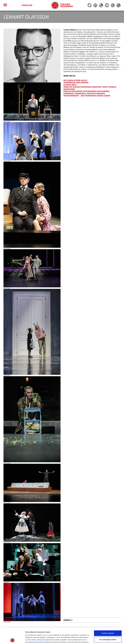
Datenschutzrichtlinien (37, 628)
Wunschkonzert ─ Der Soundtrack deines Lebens (87, 96)
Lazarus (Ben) (70, 85)
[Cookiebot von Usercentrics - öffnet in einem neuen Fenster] (13, 640)
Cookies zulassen (108, 619)
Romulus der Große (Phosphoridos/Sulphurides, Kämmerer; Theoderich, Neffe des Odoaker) (87, 93)
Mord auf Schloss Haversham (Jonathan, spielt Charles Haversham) (90, 88)
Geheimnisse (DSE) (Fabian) (76, 83)
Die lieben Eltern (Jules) (75, 80)
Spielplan (27, 5)
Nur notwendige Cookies (108, 625)
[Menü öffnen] (5, 5)
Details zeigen (103, 640)
